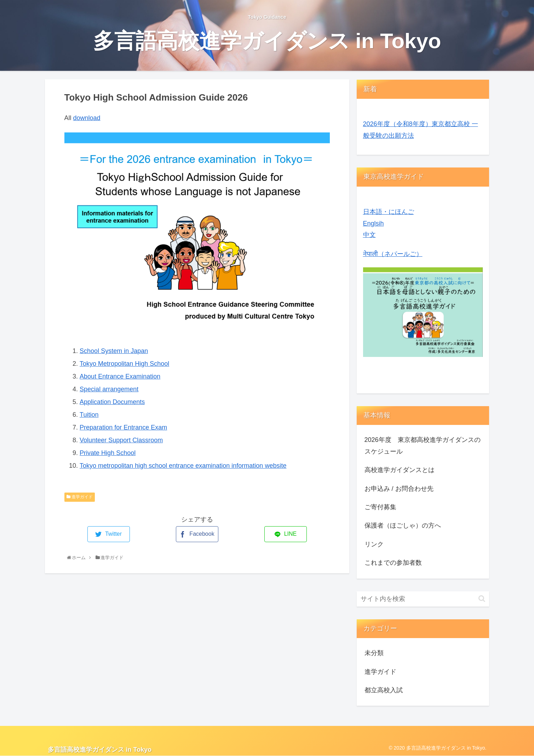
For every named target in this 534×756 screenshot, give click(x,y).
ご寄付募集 (380, 507)
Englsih (374, 223)
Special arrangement (109, 389)
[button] (482, 599)
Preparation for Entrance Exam (123, 427)
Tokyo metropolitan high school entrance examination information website (183, 466)
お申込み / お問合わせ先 (399, 489)
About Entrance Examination (120, 376)
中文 (369, 235)
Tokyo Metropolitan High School (124, 364)
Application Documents (112, 402)
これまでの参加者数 (393, 563)
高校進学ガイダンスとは (400, 470)
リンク (374, 544)
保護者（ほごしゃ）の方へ (403, 525)
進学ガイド (80, 497)
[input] (423, 599)
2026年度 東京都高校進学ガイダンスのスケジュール (423, 445)
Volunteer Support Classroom (121, 440)
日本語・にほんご (389, 212)
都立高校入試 (384, 690)
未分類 (374, 653)
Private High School (108, 453)
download (87, 118)
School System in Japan (114, 351)
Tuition (89, 415)
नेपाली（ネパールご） (393, 254)
